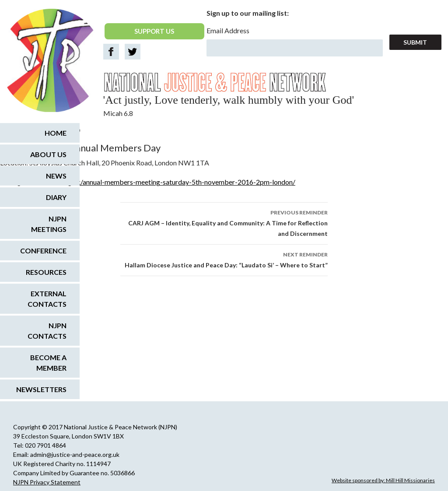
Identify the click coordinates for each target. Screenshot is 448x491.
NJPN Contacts (47, 331)
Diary (56, 197)
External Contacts (47, 299)
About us (48, 154)
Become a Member (48, 363)
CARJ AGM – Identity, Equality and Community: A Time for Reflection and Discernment (224, 222)
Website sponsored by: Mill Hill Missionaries (383, 480)
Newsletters (41, 389)
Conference (43, 251)
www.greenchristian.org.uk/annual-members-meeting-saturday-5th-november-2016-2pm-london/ (148, 182)
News (56, 176)
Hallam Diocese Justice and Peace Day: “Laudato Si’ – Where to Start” (224, 259)
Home (56, 133)
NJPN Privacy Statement (47, 482)
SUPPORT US (154, 31)
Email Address (228, 30)
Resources (46, 272)
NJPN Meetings (49, 224)
